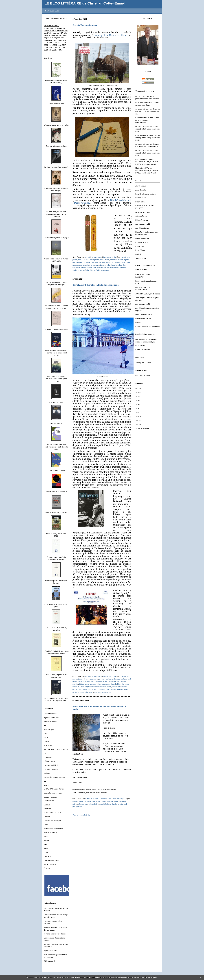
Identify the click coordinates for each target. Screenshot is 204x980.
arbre (107, 270)
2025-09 (138, 420)
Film (45, 753)
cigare (128, 262)
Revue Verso (140, 250)
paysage (75, 801)
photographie (77, 807)
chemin (103, 801)
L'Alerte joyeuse (50, 761)
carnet (46, 738)
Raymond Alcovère (142, 242)
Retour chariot (140, 246)
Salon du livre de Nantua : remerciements (147, 120)
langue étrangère (100, 689)
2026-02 (138, 401)
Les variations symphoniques (54, 777)
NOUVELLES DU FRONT (53, 813)
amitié (109, 692)
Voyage (47, 841)
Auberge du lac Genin (143, 363)
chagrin (85, 689)
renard (105, 681)
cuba (98, 265)
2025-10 (138, 417)
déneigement (83, 804)
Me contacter (148, 19)
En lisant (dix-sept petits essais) (56, 329)
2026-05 (138, 389)
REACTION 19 (141, 346)
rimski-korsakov (116, 265)
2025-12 (138, 409)
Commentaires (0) (109, 257)
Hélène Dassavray (142, 220)
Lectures (47, 773)
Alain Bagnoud (141, 186)
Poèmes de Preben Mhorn (53, 829)
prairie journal (105, 260)
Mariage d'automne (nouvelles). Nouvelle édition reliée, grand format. (56, 353)
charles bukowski (114, 681)
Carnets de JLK (141, 198)
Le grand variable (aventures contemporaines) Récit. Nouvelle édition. (56, 447)
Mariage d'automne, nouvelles (56, 513)
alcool (112, 268)
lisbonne (120, 689)
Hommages (48, 757)
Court (46, 852)
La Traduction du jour (51, 860)
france (80, 681)
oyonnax (102, 679)
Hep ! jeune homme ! (56, 104)
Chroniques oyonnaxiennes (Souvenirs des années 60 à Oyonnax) (56, 214)
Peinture (47, 817)
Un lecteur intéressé (143, 103)
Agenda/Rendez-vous (52, 718)
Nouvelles (47, 809)
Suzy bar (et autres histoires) (56, 146)
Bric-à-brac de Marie (143, 376)
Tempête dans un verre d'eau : (55, 934)
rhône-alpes (98, 681)
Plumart (138, 322)
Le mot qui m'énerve (51, 769)
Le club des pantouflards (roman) (56, 167)
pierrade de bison (105, 262)
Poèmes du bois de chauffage (56, 492)
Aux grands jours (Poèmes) (56, 470)
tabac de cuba (105, 265)
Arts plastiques (49, 730)
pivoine (75, 692)
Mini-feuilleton (49, 801)
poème (75, 804)
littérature (122, 801)
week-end (124, 268)
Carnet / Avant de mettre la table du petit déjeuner (96, 285)
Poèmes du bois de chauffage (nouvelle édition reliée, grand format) (56, 379)
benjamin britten (96, 684)
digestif (117, 268)
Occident (47, 868)
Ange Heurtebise (141, 190)
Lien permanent (97, 257)
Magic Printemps (50, 864)
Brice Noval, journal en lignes (146, 194)
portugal (114, 689)
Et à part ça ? (49, 745)
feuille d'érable (90, 270)
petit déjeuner (117, 687)
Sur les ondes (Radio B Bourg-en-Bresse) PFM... (148, 129)
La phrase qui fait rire (51, 765)
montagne (95, 262)
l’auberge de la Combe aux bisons (111, 35)
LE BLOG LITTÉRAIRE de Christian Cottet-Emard (85, 3)
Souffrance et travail (143, 350)
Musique (47, 805)
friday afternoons (123, 684)
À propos (148, 71)
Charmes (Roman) (56, 423)
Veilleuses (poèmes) (56, 402)
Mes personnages (50, 797)
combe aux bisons (117, 260)
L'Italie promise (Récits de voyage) (56, 238)
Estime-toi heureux (51, 714)
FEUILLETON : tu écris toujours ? (56, 749)
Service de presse (50, 833)
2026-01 (138, 405)
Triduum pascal (49, 961)
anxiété (91, 689)
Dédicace (47, 856)
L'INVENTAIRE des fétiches (54, 789)
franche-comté (88, 681)
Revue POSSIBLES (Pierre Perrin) (148, 326)
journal (75, 260)
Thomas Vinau (141, 258)
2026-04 (138, 393)
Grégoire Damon (141, 216)
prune (99, 268)
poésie (116, 801)
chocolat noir (77, 689)
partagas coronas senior (81, 265)
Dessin (46, 741)
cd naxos (81, 687)
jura (74, 262)
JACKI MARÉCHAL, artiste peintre (148, 294)
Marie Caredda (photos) (144, 315)
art (45, 726)
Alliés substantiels (50, 722)
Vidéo (46, 837)
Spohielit (138, 254)
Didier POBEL (140, 202)
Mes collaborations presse (53, 793)
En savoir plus (151, 977)
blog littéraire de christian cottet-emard (98, 687)
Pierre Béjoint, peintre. (143, 319)
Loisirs (46, 785)
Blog (45, 733)
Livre (46, 781)
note (128, 257)
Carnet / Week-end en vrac (85, 25)
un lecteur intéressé (142, 96)
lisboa (126, 689)
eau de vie (105, 268)
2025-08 (138, 424)
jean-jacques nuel (100, 692)
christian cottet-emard (86, 692)
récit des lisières (94, 804)
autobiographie (94, 260)
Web (45, 845)
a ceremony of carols (109, 684)
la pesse (127, 260)
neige (81, 801)
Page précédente (79, 815)
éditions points (84, 684)
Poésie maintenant (142, 238)
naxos (75, 687)
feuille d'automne (78, 270)
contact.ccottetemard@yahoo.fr (56, 19)
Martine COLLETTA (142, 168)
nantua (108, 679)
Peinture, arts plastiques (52, 821)
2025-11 (138, 413)
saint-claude (116, 679)
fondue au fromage (118, 262)
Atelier (46, 848)
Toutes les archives (142, 429)
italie (108, 689)
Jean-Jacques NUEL (143, 224)
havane (93, 265)
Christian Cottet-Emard (144, 118)
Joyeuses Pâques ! (51, 951)
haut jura (79, 262)
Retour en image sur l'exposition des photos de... (148, 111)
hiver (94, 801)
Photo (46, 825)
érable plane (100, 270)
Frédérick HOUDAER (143, 212)
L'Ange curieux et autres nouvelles (56, 125)
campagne (87, 262)
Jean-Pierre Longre (142, 228)
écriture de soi (83, 260)
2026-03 (138, 397)
